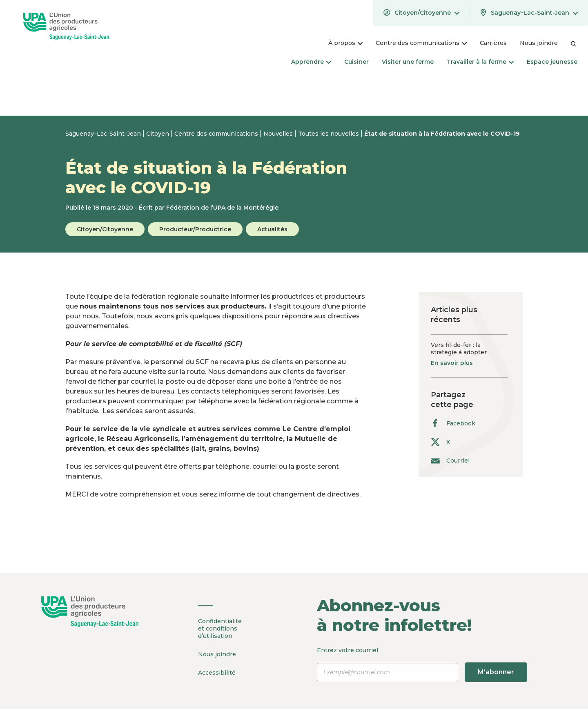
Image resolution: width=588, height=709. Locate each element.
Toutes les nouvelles (329, 134)
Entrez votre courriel (422, 664)
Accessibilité (217, 673)
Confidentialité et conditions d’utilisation (220, 628)
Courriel (450, 460)
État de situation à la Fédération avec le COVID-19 (442, 134)
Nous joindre (217, 654)
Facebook (453, 423)
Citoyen (158, 134)
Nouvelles (279, 134)
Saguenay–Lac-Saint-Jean (104, 134)
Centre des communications (217, 134)
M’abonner (496, 672)
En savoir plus (452, 363)
